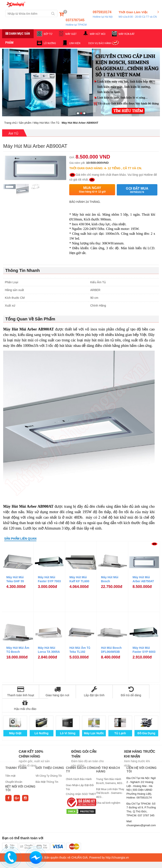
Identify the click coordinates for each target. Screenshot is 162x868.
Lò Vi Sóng (68, 720)
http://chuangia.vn (117, 844)
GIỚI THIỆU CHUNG (50, 754)
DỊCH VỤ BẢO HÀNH (100, 43)
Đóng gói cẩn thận (84, 740)
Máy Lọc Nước (94, 720)
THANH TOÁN (16, 754)
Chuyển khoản (14, 768)
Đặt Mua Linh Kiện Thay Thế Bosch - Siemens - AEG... (110, 779)
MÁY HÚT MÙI (98, 34)
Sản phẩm (25, 123)
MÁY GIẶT (71, 34)
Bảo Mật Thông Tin (47, 768)
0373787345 (76, 22)
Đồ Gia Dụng (146, 720)
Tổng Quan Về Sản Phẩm (30, 319)
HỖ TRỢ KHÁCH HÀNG (108, 756)
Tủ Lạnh (120, 720)
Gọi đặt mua (137, 190)
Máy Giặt (15, 720)
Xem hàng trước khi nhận (140, 740)
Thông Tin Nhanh (23, 270)
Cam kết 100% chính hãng (31, 740)
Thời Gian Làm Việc (138, 14)
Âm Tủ (55, 123)
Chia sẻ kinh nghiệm (108, 789)
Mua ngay (92, 190)
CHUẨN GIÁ (79, 844)
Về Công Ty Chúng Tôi (49, 762)
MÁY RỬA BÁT (127, 34)
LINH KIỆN (75, 43)
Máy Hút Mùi (41, 123)
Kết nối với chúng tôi (20, 775)
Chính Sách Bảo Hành (79, 765)
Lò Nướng (41, 720)
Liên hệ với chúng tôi (141, 756)
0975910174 (103, 14)
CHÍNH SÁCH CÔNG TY (81, 756)
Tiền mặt (10, 762)
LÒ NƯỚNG (50, 43)
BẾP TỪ (48, 34)
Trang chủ (10, 123)
